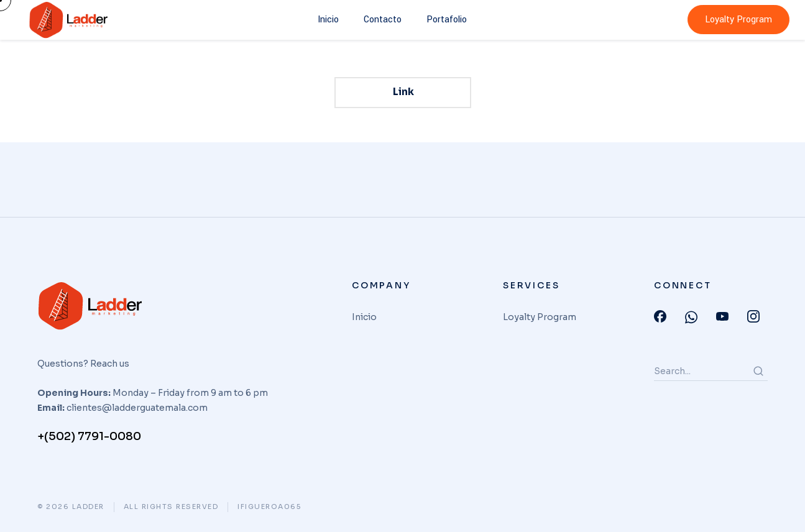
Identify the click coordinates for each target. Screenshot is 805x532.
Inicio (328, 20)
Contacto (383, 20)
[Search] (758, 371)
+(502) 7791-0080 (89, 436)
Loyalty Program (738, 20)
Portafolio (447, 20)
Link (402, 92)
